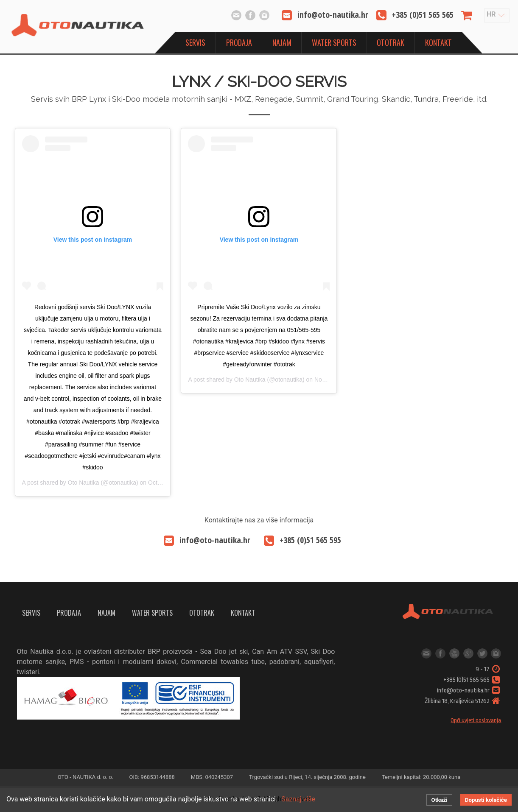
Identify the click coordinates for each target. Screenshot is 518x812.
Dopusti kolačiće (486, 800)
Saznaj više (298, 799)
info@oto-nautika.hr (236, 15)
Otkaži (439, 800)
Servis (195, 42)
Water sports (334, 42)
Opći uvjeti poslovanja (476, 720)
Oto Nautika (84, 483)
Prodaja (239, 42)
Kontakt (438, 42)
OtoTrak (391, 42)
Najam (282, 42)
